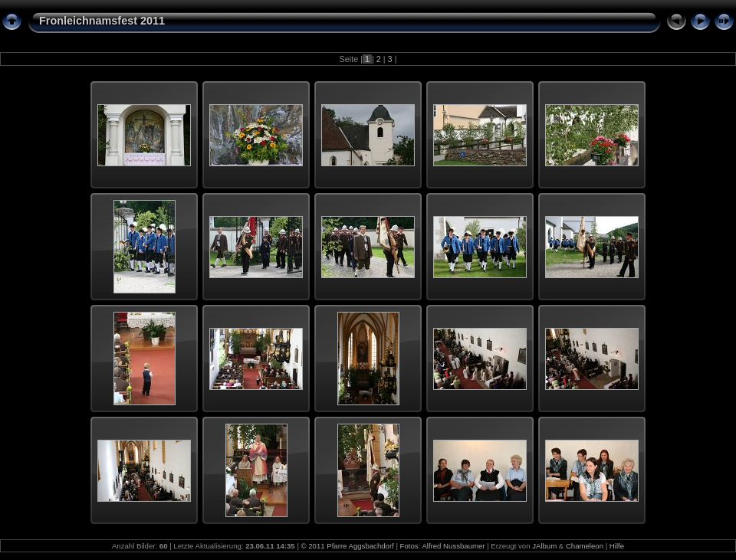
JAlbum (544, 546)
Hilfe (617, 546)
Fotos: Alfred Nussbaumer (443, 546)
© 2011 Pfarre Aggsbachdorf (348, 546)
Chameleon (585, 546)
